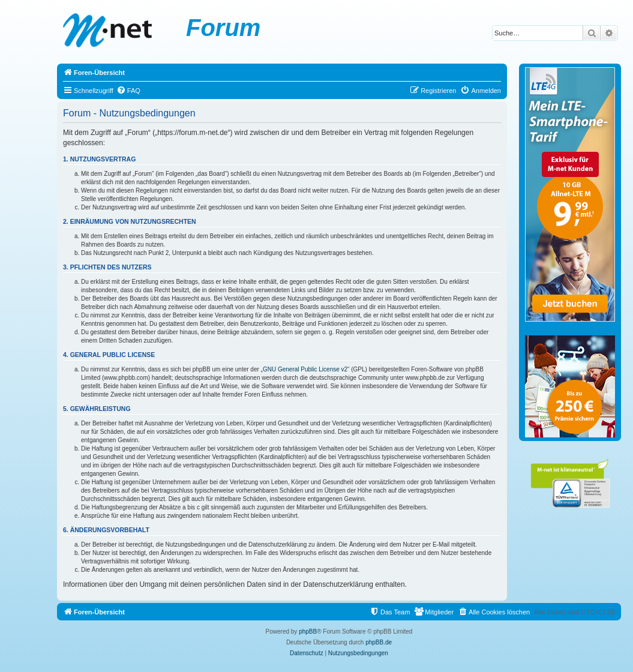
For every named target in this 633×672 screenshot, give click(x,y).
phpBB (308, 631)
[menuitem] (128, 91)
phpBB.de (379, 642)
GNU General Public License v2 (305, 369)
